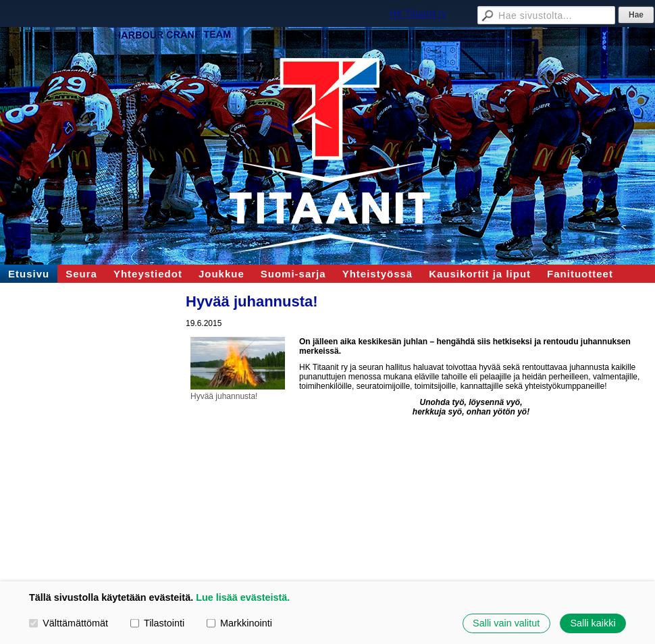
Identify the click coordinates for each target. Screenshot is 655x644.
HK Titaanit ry (418, 14)
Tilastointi (157, 623)
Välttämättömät (69, 623)
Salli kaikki (593, 623)
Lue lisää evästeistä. (243, 597)
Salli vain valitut (506, 623)
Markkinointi (239, 623)
